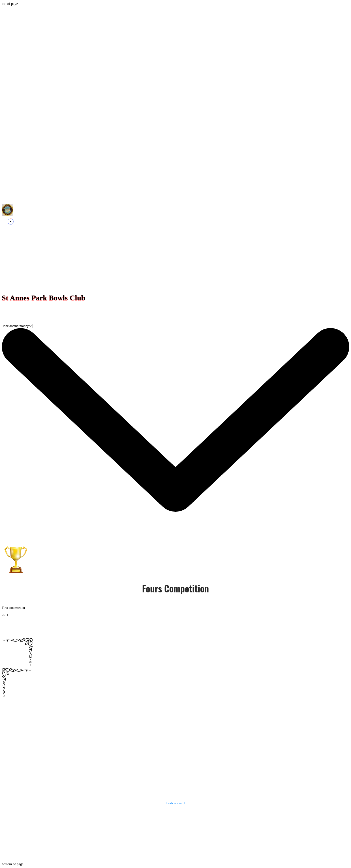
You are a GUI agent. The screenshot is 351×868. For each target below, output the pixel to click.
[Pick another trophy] (17, 326)
